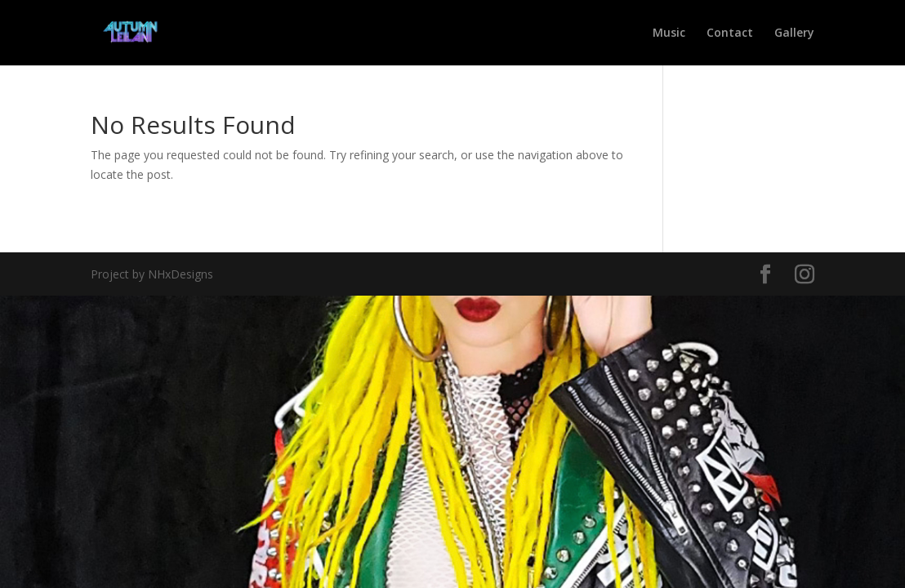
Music (669, 33)
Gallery (794, 33)
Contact (730, 33)
